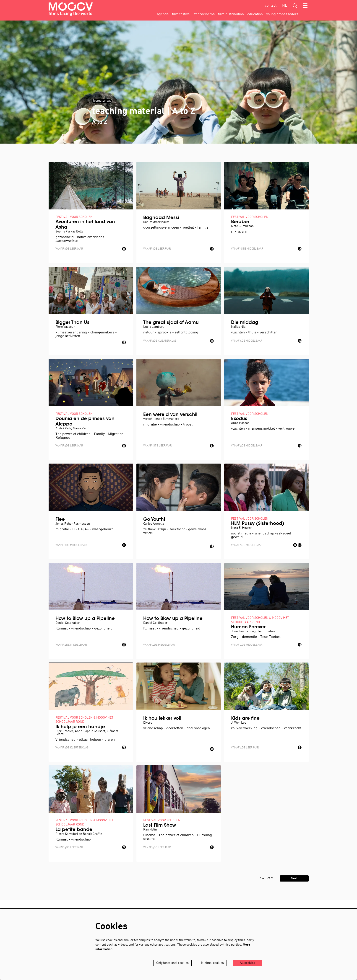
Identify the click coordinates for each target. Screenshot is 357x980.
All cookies (247, 963)
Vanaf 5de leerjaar (69, 848)
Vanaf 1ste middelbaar (247, 249)
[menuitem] (163, 14)
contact (271, 6)
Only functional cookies (172, 963)
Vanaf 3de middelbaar (247, 446)
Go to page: (32, 648)
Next (294, 878)
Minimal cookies (212, 963)
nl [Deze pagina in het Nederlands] (285, 6)
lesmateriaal (102, 101)
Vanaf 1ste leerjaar (158, 446)
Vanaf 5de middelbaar (247, 341)
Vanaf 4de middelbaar (71, 645)
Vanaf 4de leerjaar (245, 748)
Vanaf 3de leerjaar (69, 249)
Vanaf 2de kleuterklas (160, 341)
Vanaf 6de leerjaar (157, 249)
